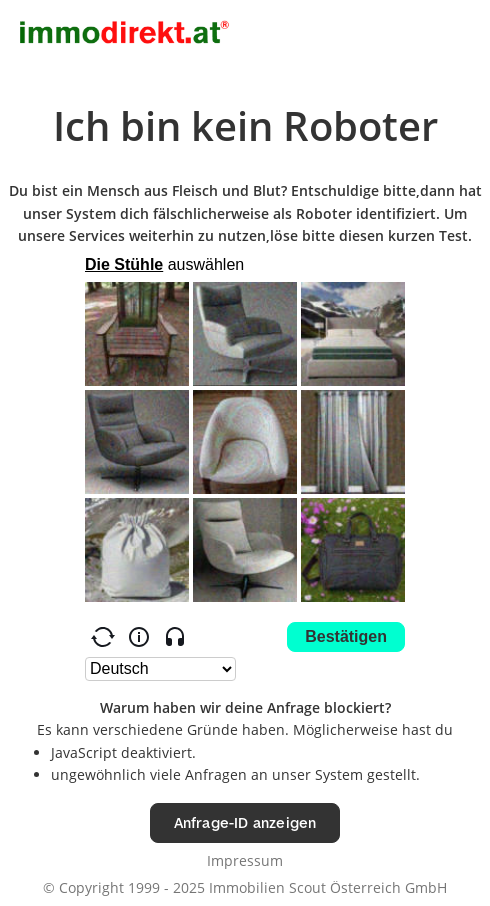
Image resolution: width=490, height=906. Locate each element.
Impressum (245, 860)
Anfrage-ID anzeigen (245, 822)
